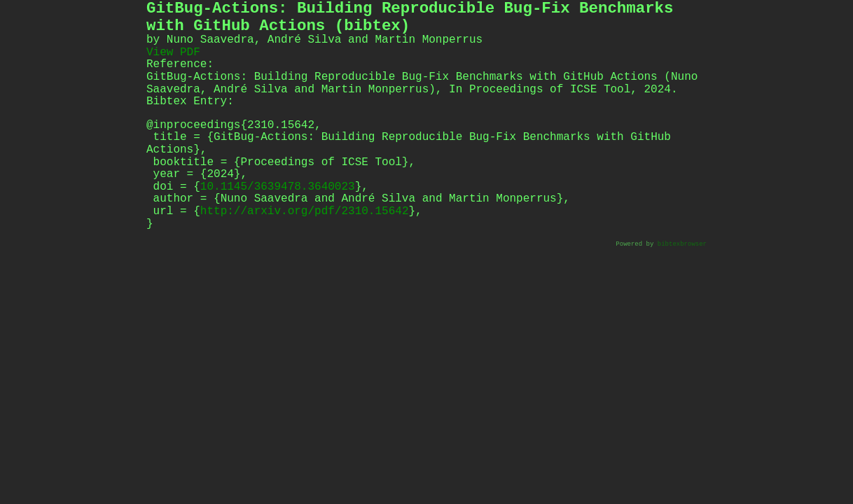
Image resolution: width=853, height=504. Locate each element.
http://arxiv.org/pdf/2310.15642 (305, 211)
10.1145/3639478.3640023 (278, 187)
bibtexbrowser (682, 245)
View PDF (173, 52)
